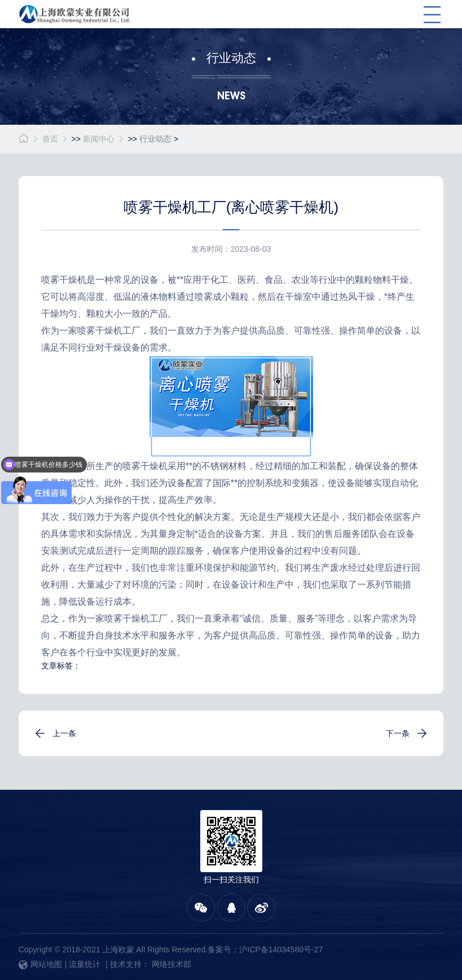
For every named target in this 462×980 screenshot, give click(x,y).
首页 (50, 139)
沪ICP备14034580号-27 (281, 950)
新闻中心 (99, 139)
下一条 (398, 733)
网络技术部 (171, 964)
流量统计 (85, 964)
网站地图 (40, 964)
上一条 (64, 733)
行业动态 (155, 139)
